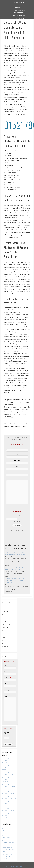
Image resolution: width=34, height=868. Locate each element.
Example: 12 (17, 522)
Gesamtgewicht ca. (17, 473)
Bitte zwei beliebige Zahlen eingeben (17, 516)
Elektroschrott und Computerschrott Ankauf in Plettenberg (9, 836)
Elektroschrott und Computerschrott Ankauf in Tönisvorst (9, 856)
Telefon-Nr (17, 460)
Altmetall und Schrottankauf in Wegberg (7, 760)
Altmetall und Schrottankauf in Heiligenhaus (7, 779)
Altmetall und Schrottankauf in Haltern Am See (9, 786)
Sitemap (4, 866)
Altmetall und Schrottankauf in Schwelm (7, 803)
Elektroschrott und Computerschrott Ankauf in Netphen (9, 850)
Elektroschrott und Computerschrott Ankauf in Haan (9, 829)
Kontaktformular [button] (6, 656)
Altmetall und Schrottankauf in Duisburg (7, 815)
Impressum (19, 866)
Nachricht (17, 479)
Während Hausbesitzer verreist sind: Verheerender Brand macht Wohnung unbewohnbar (15, 580)
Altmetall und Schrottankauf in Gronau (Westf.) (9, 843)
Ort (17, 454)
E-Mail (17, 467)
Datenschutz (11, 866)
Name (17, 448)
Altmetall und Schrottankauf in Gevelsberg (7, 767)
